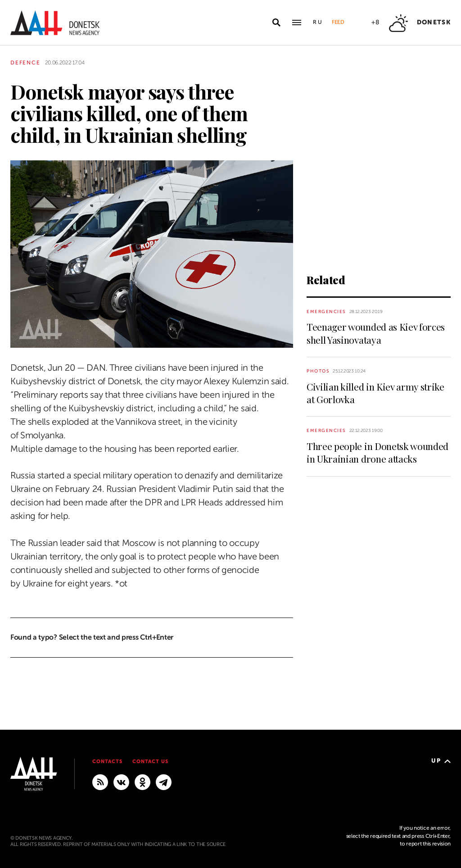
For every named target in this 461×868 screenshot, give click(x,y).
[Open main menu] (297, 23)
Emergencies (326, 311)
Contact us (150, 761)
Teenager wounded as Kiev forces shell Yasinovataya (376, 333)
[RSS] (100, 782)
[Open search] (276, 23)
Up (441, 761)
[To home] (55, 23)
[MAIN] (164, 782)
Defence (25, 63)
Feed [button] (338, 22)
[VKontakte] (121, 782)
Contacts (107, 761)
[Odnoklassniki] (142, 782)
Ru (318, 22)
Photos (318, 371)
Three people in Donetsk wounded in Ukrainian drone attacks (377, 452)
